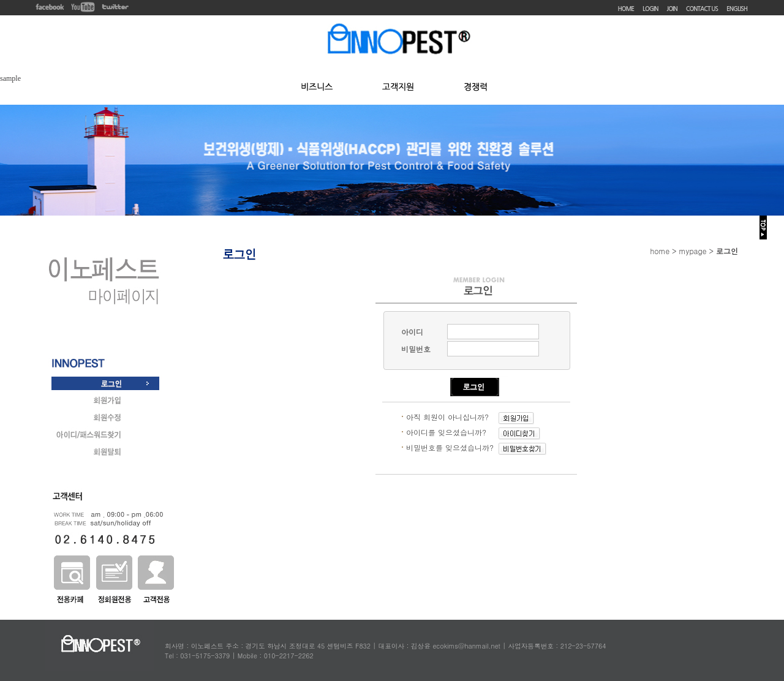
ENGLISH (737, 9)
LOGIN (650, 9)
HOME (626, 9)
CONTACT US (702, 9)
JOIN (672, 9)
